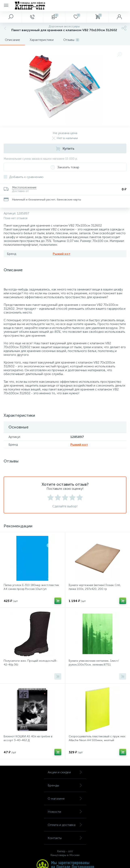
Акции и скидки (65, 772)
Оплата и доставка (65, 825)
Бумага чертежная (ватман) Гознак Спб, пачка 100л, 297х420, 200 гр (95, 587)
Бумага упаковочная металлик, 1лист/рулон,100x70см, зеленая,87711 (94, 663)
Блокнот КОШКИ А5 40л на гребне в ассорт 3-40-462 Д (28, 738)
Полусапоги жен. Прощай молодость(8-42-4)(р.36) (30, 663)
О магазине (65, 799)
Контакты (65, 838)
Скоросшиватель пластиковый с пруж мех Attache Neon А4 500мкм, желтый (97, 738)
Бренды (65, 785)
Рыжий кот (62, 254)
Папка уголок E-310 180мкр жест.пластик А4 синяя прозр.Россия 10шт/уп (31, 587)
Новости (65, 812)
